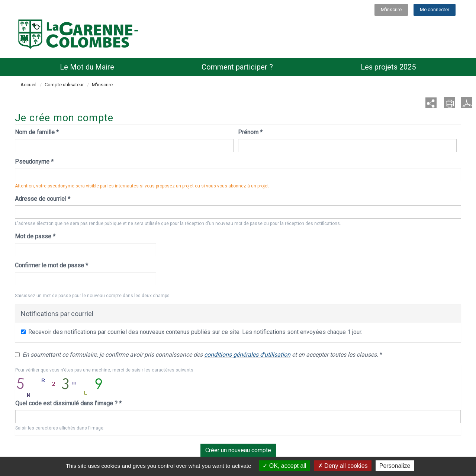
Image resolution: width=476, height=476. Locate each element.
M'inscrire (391, 9)
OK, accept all (284, 466)
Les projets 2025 (388, 67)
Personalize (395, 466)
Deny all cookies (343, 466)
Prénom (250, 132)
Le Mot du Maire (87, 67)
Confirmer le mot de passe (52, 265)
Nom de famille (37, 132)
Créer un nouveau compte (238, 450)
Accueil (28, 85)
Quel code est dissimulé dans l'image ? (68, 403)
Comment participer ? (237, 67)
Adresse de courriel (43, 199)
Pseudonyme (34, 162)
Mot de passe (35, 236)
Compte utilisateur (64, 85)
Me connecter (435, 9)
